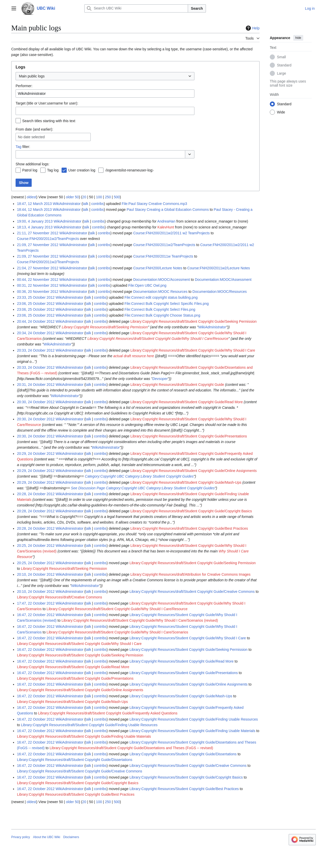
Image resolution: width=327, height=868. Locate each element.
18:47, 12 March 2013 (34, 204)
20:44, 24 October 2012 (36, 321)
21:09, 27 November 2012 (38, 245)
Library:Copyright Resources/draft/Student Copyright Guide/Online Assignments (194, 471)
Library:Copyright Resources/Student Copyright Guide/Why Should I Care (188, 638)
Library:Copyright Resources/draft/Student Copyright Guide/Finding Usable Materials (84, 736)
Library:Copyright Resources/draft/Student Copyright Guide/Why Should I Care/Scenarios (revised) (140, 620)
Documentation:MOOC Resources (160, 292)
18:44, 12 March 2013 (34, 210)
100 (99, 197)
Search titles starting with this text (49, 121)
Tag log (53, 170)
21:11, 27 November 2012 (38, 233)
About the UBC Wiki (46, 837)
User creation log (82, 170)
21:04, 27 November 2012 (38, 268)
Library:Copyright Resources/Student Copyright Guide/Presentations (184, 673)
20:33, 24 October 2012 (36, 350)
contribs (97, 204)
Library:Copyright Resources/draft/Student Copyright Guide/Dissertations (74, 760)
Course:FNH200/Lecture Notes (158, 268)
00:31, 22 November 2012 (38, 285)
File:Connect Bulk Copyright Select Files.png (160, 309)
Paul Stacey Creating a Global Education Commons (168, 210)
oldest (31, 197)
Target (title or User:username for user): (47, 103)
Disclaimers (71, 837)
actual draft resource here (134, 356)
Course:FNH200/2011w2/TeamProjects (48, 239)
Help (252, 28)
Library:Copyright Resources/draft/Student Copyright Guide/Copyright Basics (191, 511)
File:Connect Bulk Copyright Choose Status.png (162, 315)
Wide (281, 112)
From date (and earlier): (34, 129)
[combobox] (105, 76)
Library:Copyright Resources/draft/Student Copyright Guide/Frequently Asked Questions (108, 713)
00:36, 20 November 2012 (38, 292)
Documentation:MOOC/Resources (219, 292)
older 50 (72, 197)
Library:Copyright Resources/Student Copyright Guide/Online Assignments (189, 684)
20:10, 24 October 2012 (36, 574)
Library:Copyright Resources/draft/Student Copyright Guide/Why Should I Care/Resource (158, 339)
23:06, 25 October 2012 (36, 304)
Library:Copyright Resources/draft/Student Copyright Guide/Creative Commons (192, 592)
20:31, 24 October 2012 (36, 385)
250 (108, 197)
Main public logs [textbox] (32, 76)
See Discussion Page (88, 488)
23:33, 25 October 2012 (36, 297)
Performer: (24, 86)
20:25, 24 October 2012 (36, 546)
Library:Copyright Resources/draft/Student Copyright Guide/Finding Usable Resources (89, 725)
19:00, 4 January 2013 (35, 221)
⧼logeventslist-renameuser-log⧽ (129, 170)
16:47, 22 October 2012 (36, 615)
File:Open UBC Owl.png (147, 285)
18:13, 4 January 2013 (35, 227)
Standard (284, 65)
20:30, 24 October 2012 (36, 402)
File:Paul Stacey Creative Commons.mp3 (154, 204)
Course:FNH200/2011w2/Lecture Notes (219, 268)
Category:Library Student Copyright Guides (159, 476)
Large (282, 73)
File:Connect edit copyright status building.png (161, 297)
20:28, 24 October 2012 (36, 494)
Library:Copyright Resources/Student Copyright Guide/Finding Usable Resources (194, 719)
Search (197, 8)
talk (86, 204)
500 (117, 197)
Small (281, 57)
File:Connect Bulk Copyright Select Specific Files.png (167, 304)
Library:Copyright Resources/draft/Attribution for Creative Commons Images (191, 574)
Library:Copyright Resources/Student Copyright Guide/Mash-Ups (181, 696)
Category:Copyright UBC (104, 476)
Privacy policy (21, 837)
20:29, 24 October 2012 (36, 454)
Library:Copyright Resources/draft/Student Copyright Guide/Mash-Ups (186, 482)
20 (84, 197)
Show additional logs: (32, 164)
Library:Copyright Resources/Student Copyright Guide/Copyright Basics (186, 777)
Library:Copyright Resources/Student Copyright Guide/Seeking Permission (189, 650)
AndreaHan (166, 221)
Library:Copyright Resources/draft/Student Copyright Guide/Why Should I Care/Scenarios (117, 632)
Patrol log (30, 170)
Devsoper (160, 379)
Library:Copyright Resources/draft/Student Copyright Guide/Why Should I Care (193, 350)
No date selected (31, 137)
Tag (19, 147)
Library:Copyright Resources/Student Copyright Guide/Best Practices (184, 789)
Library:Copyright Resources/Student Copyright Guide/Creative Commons (188, 766)
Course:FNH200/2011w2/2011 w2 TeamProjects (171, 233)
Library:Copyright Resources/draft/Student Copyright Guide (177, 385)
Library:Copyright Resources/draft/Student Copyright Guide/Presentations (189, 436)
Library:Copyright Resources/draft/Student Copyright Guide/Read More (187, 402)
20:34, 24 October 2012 (36, 333)
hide (298, 38)
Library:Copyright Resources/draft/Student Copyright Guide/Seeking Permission (194, 321)
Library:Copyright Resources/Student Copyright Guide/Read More (182, 661)
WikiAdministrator (212, 327)
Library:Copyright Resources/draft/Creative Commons (59, 597)
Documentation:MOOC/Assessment (223, 280)
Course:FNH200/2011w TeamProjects (163, 256)
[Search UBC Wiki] (136, 8)
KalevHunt (166, 227)
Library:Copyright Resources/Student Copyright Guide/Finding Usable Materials (192, 731)
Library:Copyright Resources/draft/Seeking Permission (105, 327)
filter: (23, 147)
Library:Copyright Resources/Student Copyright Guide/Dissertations (183, 754)
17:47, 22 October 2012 (36, 603)
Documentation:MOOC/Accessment (161, 280)
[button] (190, 154)
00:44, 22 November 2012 (38, 280)
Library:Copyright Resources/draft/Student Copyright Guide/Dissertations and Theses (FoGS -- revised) (131, 748)
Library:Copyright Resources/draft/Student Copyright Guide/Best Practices (189, 528)
